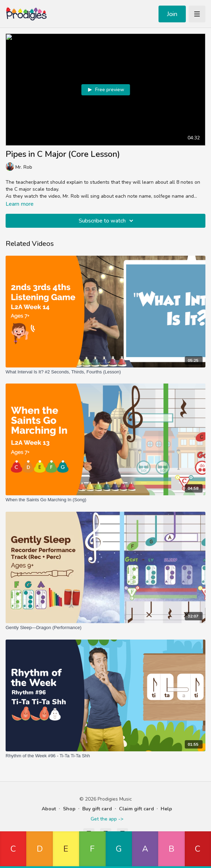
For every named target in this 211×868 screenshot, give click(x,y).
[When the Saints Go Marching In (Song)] (105, 500)
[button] (13, 850)
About (49, 809)
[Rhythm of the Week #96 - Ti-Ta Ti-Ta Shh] (105, 756)
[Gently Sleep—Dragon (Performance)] (105, 628)
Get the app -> (107, 819)
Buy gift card (97, 809)
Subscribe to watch (107, 221)
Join (172, 14)
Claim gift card (136, 809)
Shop (69, 809)
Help (166, 809)
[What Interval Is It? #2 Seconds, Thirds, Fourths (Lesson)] (105, 372)
